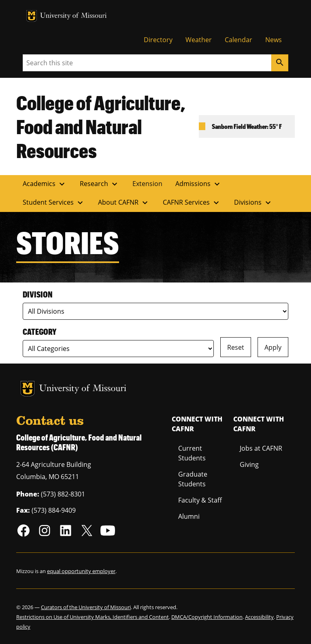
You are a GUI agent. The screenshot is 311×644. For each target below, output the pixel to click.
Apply (273, 347)
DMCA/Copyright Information (207, 617)
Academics (45, 184)
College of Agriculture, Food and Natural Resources (101, 126)
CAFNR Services (192, 203)
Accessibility (259, 617)
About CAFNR (124, 203)
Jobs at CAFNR (261, 448)
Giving (249, 464)
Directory (158, 40)
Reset (236, 347)
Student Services (54, 203)
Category (39, 332)
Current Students (192, 453)
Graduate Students (193, 479)
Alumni (189, 516)
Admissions (199, 184)
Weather (199, 40)
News (274, 40)
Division (38, 294)
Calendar (239, 40)
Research (100, 184)
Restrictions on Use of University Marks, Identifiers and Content (93, 617)
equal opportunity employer (81, 571)
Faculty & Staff (200, 500)
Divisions (253, 203)
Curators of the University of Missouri (86, 607)
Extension (147, 184)
